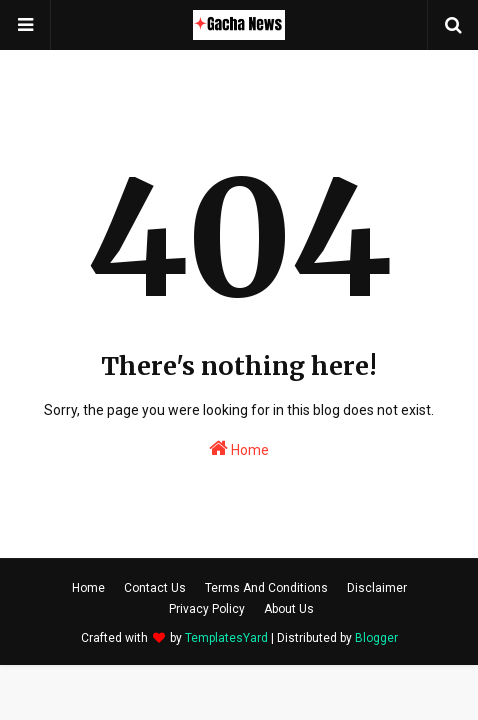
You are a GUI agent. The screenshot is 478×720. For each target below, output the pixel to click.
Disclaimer (377, 588)
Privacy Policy (207, 609)
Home (239, 448)
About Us (289, 609)
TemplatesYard (226, 638)
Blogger (376, 638)
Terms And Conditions (266, 588)
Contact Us (155, 588)
